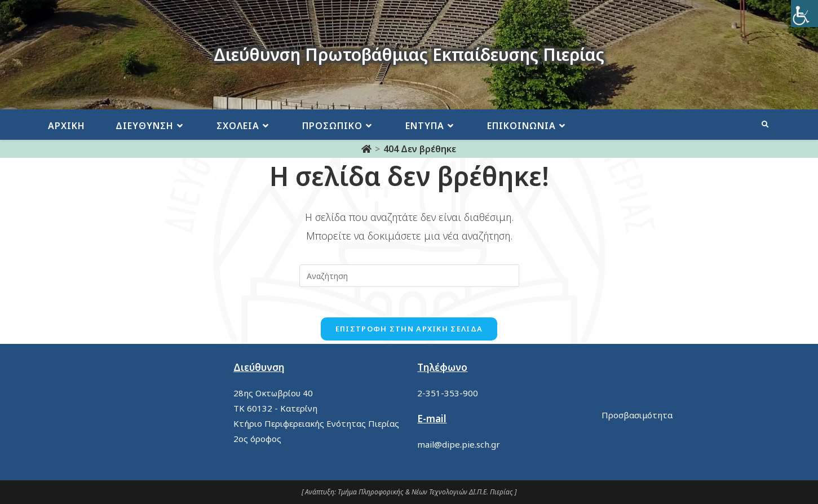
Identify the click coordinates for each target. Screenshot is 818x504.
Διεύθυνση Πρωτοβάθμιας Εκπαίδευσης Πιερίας (409, 54)
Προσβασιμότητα (637, 415)
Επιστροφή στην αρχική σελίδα (409, 332)
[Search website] (765, 125)
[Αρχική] (366, 149)
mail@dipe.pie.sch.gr (459, 444)
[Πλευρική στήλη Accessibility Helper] (804, 14)
